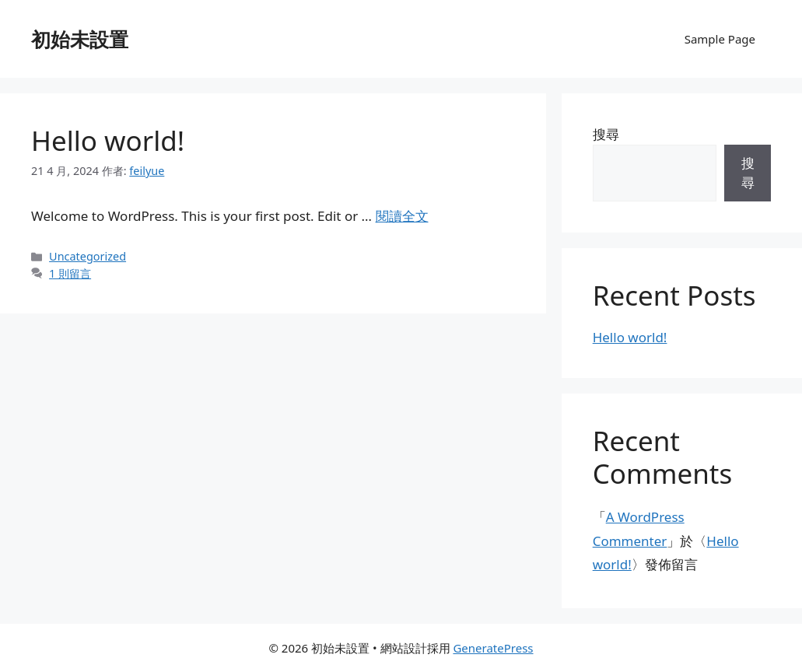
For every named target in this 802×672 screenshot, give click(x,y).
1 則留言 (70, 273)
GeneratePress (493, 648)
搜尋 (606, 134)
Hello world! (108, 140)
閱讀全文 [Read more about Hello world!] (402, 216)
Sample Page (720, 39)
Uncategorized (88, 256)
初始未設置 (80, 39)
